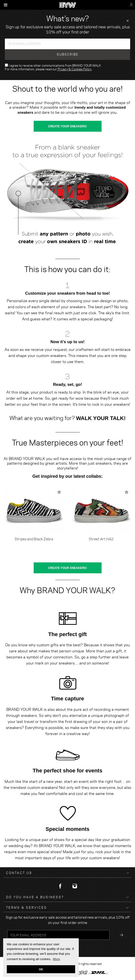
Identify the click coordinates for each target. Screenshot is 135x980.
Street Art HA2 (101, 539)
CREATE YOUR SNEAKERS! (67, 126)
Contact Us (19, 873)
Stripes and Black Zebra (34, 539)
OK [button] (41, 969)
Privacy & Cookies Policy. (74, 69)
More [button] (56, 959)
